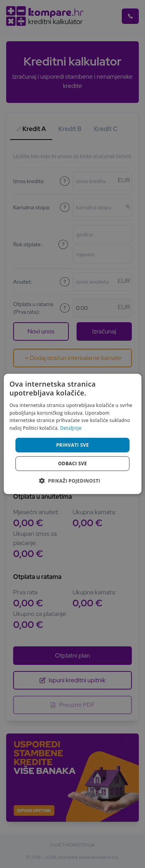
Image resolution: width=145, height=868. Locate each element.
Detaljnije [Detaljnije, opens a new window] (71, 428)
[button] (72, 481)
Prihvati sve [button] (72, 445)
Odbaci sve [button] (72, 463)
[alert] (72, 434)
